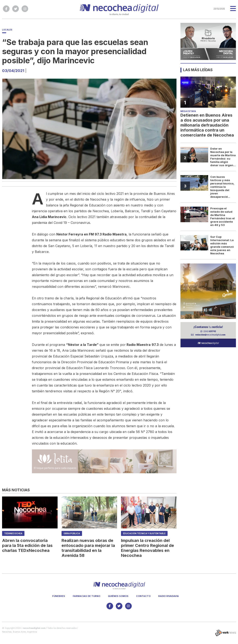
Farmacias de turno (86, 596)
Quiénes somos (118, 596)
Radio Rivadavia (169, 596)
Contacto (143, 596)
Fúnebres (59, 596)
